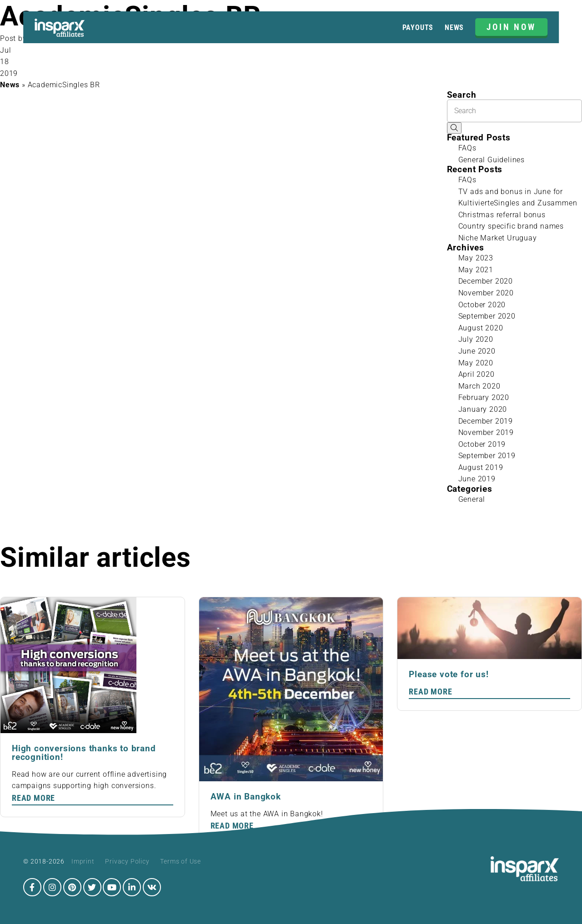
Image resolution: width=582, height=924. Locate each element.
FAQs (467, 148)
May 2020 (476, 363)
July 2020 (476, 339)
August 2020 (481, 328)
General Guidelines (492, 160)
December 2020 (486, 281)
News (454, 27)
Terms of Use (181, 861)
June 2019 (477, 479)
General (472, 499)
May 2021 (476, 270)
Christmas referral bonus (502, 215)
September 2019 (487, 456)
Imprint (83, 861)
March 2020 (479, 386)
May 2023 (476, 258)
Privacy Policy (127, 861)
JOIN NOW (511, 27)
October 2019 (482, 444)
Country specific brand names (511, 226)
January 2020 (483, 409)
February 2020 (484, 397)
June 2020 (477, 351)
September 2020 (487, 316)
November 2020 (486, 293)
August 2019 (481, 467)
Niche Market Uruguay (498, 238)
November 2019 (486, 432)
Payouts (418, 27)
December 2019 (486, 421)
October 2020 (482, 305)
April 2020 (477, 374)
